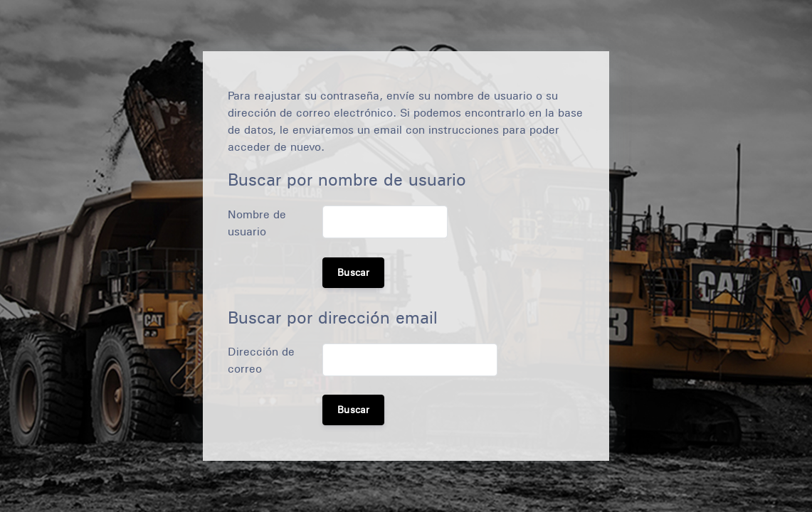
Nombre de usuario (257, 223)
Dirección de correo (261, 360)
